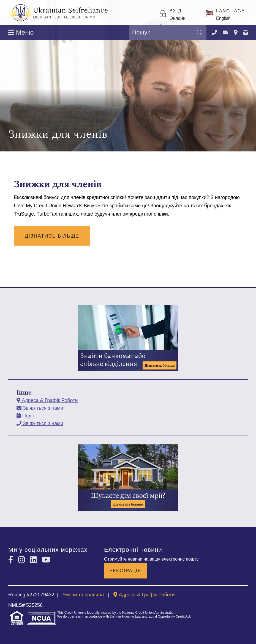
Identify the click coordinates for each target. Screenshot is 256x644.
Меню (21, 32)
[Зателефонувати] (214, 33)
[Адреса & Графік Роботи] (236, 33)
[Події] (246, 33)
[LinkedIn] (35, 560)
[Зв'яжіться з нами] (225, 33)
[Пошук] (200, 32)
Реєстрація (125, 571)
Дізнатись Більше (52, 236)
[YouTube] (46, 560)
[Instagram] (23, 560)
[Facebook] (12, 560)
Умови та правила (83, 595)
